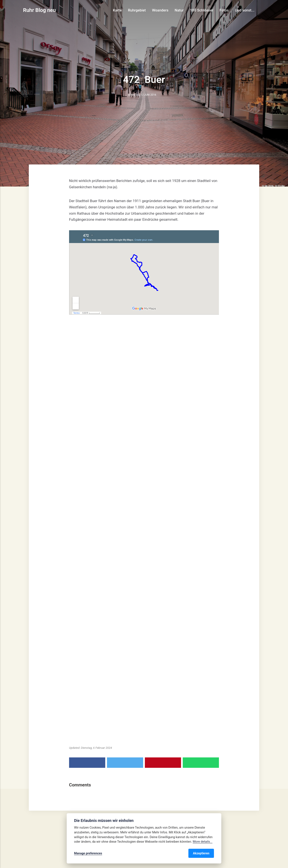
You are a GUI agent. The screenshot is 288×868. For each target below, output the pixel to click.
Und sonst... (245, 10)
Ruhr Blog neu (39, 10)
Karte (117, 10)
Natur (179, 10)
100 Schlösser (202, 10)
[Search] (263, 10)
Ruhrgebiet (137, 10)
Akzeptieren (201, 853)
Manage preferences (88, 853)
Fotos (224, 10)
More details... (203, 842)
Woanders (160, 10)
